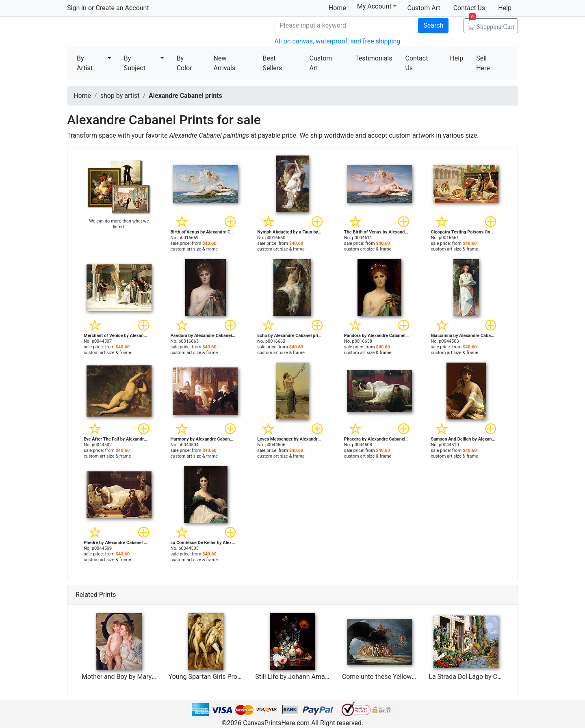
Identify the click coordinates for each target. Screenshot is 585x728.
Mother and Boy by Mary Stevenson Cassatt (144, 677)
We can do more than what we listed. (119, 224)
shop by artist (120, 96)
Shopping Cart (492, 24)
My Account (377, 6)
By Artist (85, 63)
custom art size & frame (194, 249)
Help (505, 8)
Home (337, 8)
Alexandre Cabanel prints (185, 96)
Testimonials (374, 58)
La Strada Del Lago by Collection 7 (478, 677)
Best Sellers (272, 63)
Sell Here (483, 63)
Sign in (77, 8)
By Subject (135, 63)
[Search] (346, 26)
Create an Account (122, 8)
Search (433, 25)
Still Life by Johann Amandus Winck (307, 677)
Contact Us (469, 8)
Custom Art (424, 8)
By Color (184, 63)
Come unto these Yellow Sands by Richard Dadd (411, 677)
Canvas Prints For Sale (126, 33)
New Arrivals (225, 63)
